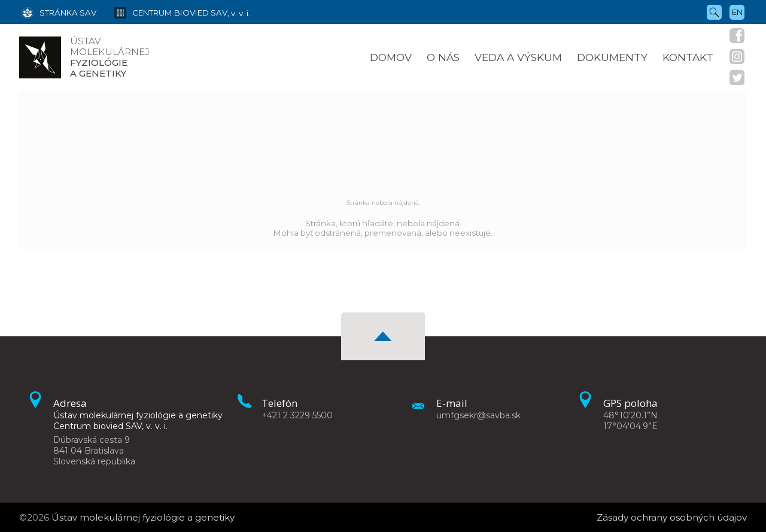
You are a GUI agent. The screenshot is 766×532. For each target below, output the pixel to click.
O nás (443, 57)
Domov (391, 57)
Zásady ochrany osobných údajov (672, 517)
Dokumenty (612, 57)
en (737, 12)
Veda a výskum (518, 57)
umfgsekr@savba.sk (478, 415)
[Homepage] (40, 57)
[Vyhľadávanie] (714, 11)
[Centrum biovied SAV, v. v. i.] (173, 12)
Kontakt (688, 57)
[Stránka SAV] (59, 12)
